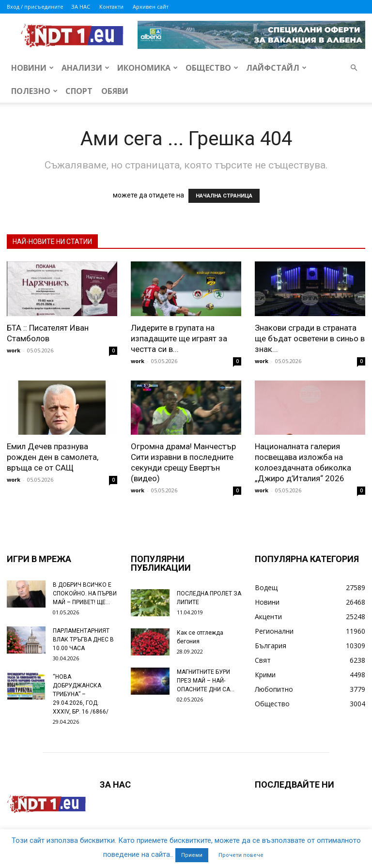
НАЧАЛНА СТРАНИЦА (224, 196)
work (14, 350)
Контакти (111, 7)
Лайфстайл (276, 68)
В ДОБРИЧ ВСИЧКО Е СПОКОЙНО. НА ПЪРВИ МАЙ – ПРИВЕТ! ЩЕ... (85, 594)
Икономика (147, 68)
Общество (212, 68)
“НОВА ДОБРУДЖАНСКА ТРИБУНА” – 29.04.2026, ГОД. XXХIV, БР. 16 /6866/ (81, 694)
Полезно (34, 91)
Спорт (79, 91)
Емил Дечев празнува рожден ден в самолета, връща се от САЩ (53, 457)
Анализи (85, 68)
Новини (32, 68)
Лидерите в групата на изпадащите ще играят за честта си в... (179, 338)
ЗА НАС (81, 7)
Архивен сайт (151, 7)
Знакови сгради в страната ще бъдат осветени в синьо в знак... (310, 338)
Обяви (115, 91)
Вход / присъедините (35, 7)
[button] (354, 68)
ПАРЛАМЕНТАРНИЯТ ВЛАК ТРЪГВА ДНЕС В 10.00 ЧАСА (83, 640)
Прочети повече (241, 855)
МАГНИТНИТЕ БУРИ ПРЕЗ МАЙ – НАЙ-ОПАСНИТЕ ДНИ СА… (206, 681)
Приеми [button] (192, 855)
